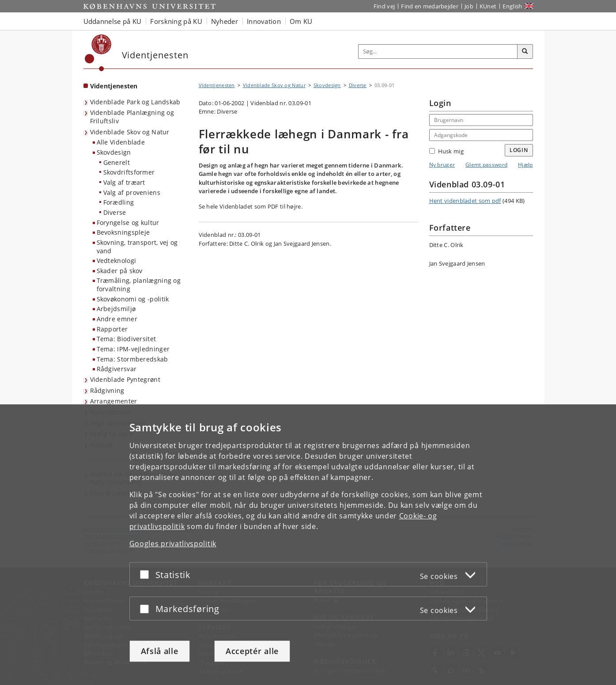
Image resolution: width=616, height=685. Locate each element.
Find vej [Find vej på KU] (384, 6)
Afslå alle (160, 651)
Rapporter (112, 329)
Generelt (117, 162)
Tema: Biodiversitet (127, 339)
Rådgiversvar (117, 369)
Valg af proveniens (132, 192)
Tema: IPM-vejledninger (133, 349)
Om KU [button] (301, 21)
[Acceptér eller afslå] (147, 574)
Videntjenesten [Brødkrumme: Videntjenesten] (217, 85)
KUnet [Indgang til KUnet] (488, 6)
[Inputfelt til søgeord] (438, 51)
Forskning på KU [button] (176, 21)
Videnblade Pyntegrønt (125, 379)
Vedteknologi (117, 261)
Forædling (119, 202)
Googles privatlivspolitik (173, 544)
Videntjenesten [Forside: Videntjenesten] (114, 86)
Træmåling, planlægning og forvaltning (139, 285)
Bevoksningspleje (123, 232)
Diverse (115, 212)
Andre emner (117, 319)
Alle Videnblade (121, 142)
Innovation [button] (264, 21)
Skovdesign (114, 152)
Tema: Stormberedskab (132, 359)
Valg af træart (124, 182)
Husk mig (446, 151)
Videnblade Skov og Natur (130, 132)
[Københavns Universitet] (98, 53)
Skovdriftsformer (129, 172)
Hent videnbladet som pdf (465, 201)
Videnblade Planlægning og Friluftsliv (132, 117)
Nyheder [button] (225, 21)
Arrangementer (114, 401)
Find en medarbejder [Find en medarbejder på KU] (430, 6)
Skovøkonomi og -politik (133, 299)
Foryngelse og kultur (128, 223)
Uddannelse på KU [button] (113, 21)
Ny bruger (442, 165)
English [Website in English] (512, 6)
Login (519, 150)
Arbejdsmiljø (116, 309)
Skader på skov (120, 271)
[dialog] (308, 545)
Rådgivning (107, 390)
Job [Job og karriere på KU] (469, 6)
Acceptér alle (252, 651)
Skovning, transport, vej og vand (137, 247)
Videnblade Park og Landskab (135, 102)
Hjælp (525, 165)
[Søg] (525, 52)
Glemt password (486, 165)
